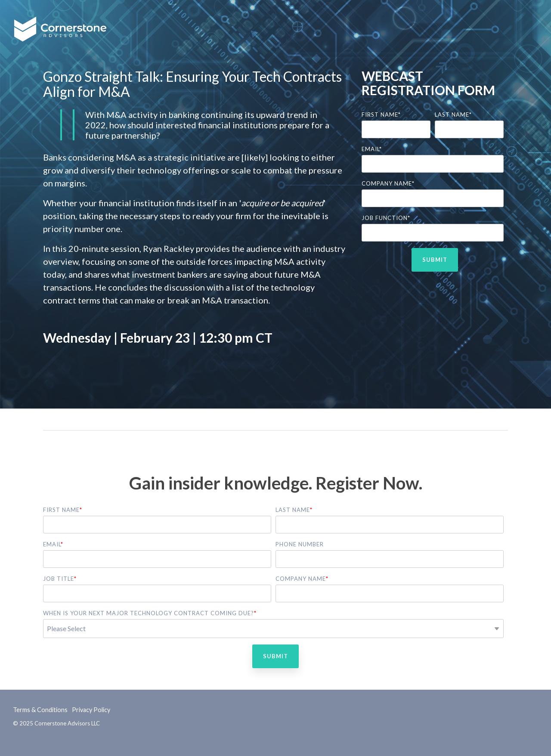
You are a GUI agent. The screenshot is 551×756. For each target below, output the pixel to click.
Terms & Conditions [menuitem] (40, 710)
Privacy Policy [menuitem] (91, 710)
